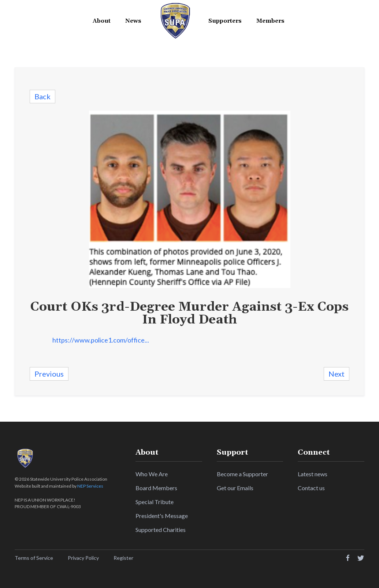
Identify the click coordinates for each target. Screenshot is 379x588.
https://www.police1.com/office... (101, 340)
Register (123, 558)
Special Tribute (155, 502)
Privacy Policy (83, 558)
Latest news (313, 474)
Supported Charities (161, 530)
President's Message (162, 516)
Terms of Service (34, 558)
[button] (102, 21)
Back (42, 96)
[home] (175, 21)
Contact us (311, 488)
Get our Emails (235, 488)
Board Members (156, 488)
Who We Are (152, 474)
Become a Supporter (242, 474)
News (133, 21)
